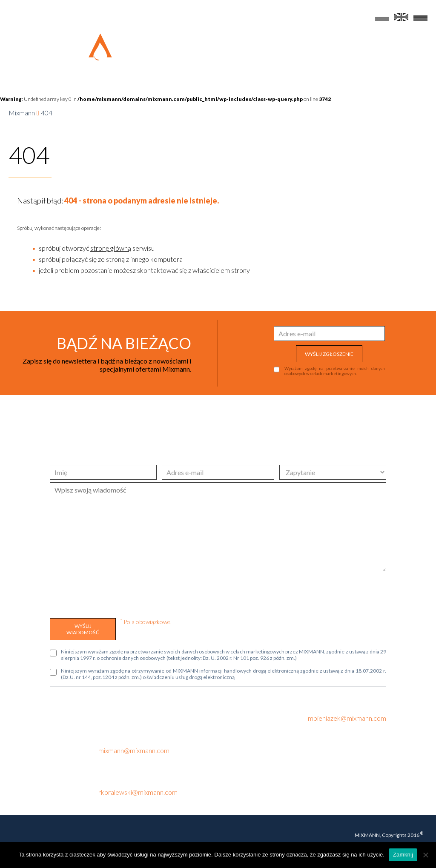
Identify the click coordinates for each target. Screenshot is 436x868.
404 (47, 113)
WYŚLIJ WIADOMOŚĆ (83, 629)
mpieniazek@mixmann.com (347, 718)
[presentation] (115, 593)
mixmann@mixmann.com (134, 750)
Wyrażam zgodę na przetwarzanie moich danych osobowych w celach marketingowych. (335, 371)
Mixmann (22, 113)
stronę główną (111, 248)
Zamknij (403, 855)
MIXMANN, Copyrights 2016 (389, 835)
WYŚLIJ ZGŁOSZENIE (329, 354)
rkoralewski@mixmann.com (138, 792)
